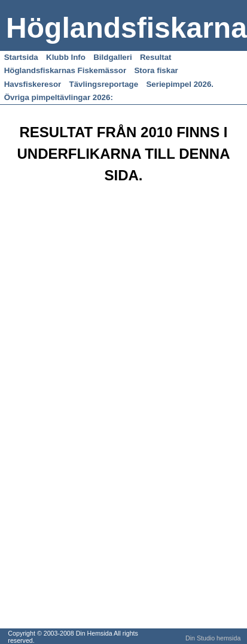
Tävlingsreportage (104, 84)
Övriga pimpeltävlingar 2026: (59, 97)
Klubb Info (66, 57)
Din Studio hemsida (213, 638)
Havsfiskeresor (33, 84)
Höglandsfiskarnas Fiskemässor (65, 70)
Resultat (156, 57)
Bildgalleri (112, 57)
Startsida (21, 57)
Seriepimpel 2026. (180, 84)
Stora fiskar (156, 70)
